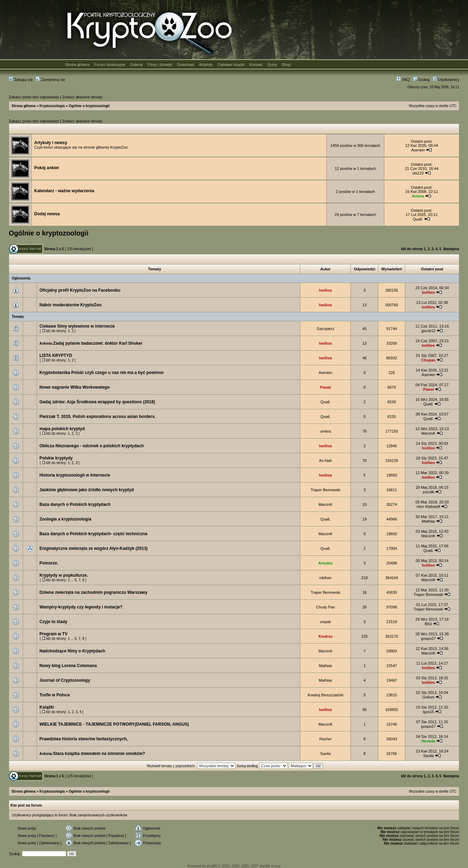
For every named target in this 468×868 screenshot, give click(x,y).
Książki (47, 707)
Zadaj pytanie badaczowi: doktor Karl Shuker (98, 343)
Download (186, 65)
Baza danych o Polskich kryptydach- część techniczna (93, 534)
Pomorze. (49, 563)
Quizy (272, 65)
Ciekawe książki (231, 65)
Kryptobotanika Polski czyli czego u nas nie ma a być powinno (101, 373)
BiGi (428, 624)
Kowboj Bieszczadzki (326, 695)
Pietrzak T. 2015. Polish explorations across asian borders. (97, 417)
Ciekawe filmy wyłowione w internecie (77, 326)
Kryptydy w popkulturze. (64, 575)
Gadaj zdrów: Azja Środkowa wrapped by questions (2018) (97, 402)
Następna (451, 249)
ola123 (418, 173)
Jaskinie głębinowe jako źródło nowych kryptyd (87, 490)
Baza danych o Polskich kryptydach (75, 504)
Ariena (418, 196)
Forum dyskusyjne (110, 65)
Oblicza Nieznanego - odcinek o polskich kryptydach (92, 446)
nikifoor (326, 578)
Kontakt (256, 65)
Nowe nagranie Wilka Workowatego (75, 387)
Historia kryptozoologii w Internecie (75, 475)
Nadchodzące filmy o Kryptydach (72, 651)
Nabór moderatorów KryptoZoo (70, 305)
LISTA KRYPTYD (56, 356)
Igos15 (428, 712)
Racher (326, 739)
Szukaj (421, 80)
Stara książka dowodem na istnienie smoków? (99, 754)
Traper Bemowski (326, 490)
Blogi (286, 65)
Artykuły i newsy (51, 143)
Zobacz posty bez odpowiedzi (34, 97)
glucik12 (428, 331)
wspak (326, 622)
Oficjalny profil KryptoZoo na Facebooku (80, 290)
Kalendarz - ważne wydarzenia (64, 191)
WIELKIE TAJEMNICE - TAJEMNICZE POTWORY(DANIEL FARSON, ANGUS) (114, 724)
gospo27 (428, 638)
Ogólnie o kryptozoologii (89, 106)
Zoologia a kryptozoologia (65, 519)
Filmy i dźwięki (160, 65)
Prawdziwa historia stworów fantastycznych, (84, 739)
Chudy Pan (325, 607)
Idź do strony (412, 249)
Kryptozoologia (52, 106)
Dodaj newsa (47, 214)
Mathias (428, 521)
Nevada (428, 741)
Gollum (428, 697)
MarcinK (428, 433)
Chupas (428, 360)
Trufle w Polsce (55, 695)
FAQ (403, 80)
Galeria (136, 65)
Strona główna (77, 65)
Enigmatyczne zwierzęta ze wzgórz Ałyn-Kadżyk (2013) (93, 548)
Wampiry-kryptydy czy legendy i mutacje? (81, 607)
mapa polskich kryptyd (62, 429)
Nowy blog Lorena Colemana (68, 666)
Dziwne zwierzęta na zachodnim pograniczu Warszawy (93, 592)
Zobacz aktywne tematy (82, 97)
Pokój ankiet (47, 168)
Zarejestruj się (50, 80)
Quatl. (418, 219)
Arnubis (326, 563)
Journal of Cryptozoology (65, 680)
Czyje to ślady (53, 622)
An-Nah (326, 461)
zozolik (429, 492)
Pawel (326, 387)
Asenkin (418, 150)
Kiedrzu (325, 636)
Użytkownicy (446, 80)
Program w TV (54, 634)
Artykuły (206, 65)
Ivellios (326, 290)
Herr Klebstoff (428, 507)
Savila (325, 754)
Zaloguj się (21, 80)
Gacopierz (325, 329)
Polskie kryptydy (56, 458)
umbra (326, 431)
